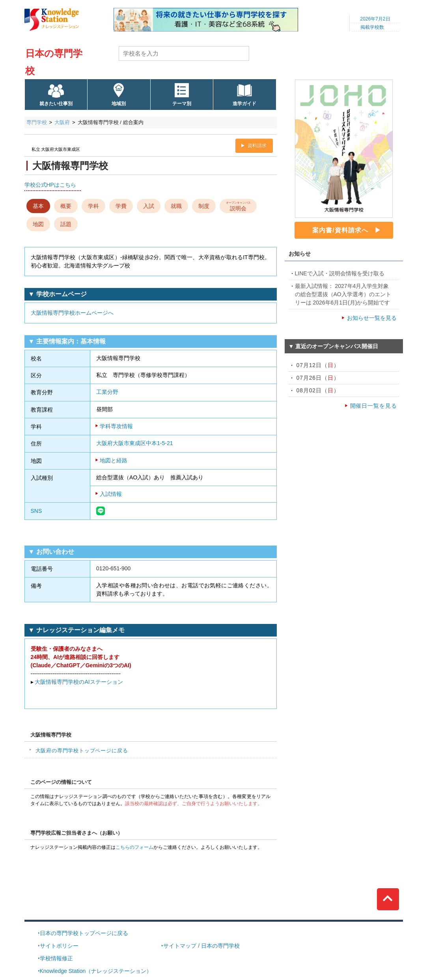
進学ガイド (244, 104)
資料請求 (257, 146)
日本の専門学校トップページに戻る (84, 933)
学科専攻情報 (116, 426)
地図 (38, 224)
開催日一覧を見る (374, 406)
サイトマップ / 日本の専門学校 (201, 946)
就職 (176, 206)
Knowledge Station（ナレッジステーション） (96, 971)
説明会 (238, 206)
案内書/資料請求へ (340, 230)
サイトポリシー (59, 946)
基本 (38, 206)
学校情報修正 (56, 958)
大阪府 (62, 122)
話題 (66, 224)
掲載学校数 (372, 27)
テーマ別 (182, 104)
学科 (93, 206)
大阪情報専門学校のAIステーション (79, 682)
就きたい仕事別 (56, 104)
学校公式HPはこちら (50, 185)
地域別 (119, 104)
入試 (149, 206)
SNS (36, 511)
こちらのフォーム (134, 847)
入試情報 (111, 494)
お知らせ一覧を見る (372, 318)
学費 (121, 206)
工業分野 (107, 392)
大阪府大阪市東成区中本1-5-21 (134, 443)
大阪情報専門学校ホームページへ (72, 313)
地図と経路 (114, 460)
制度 (204, 206)
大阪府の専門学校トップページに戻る (82, 751)
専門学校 (37, 122)
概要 (66, 206)
